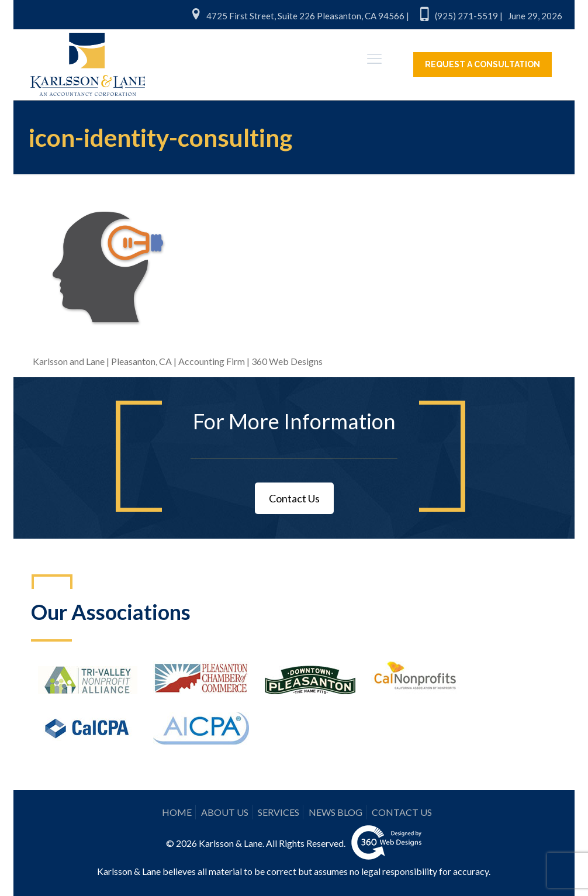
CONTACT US (402, 812)
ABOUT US (225, 812)
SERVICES (279, 812)
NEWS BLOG (335, 812)
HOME (177, 812)
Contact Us (294, 498)
